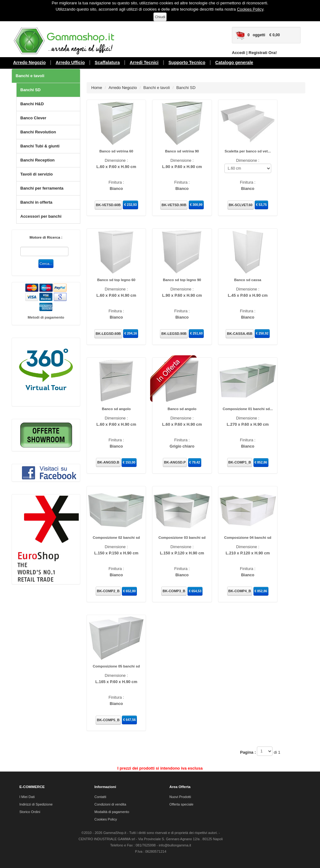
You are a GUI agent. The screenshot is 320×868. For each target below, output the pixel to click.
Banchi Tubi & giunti (40, 146)
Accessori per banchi (41, 216)
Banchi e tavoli (30, 76)
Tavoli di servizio (37, 174)
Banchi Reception (37, 160)
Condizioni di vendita (110, 804)
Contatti (100, 796)
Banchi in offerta (36, 202)
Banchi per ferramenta (42, 188)
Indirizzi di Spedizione (36, 804)
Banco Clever (33, 118)
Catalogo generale (234, 62)
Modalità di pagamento (112, 811)
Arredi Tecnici (144, 62)
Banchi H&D (32, 104)
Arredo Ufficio (70, 62)
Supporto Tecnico (187, 62)
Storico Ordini (30, 811)
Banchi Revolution (38, 132)
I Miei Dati (27, 796)
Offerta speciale (181, 804)
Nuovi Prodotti (180, 796)
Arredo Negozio (29, 62)
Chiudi (160, 17)
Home (97, 88)
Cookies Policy (250, 9)
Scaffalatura (107, 62)
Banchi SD (30, 90)
